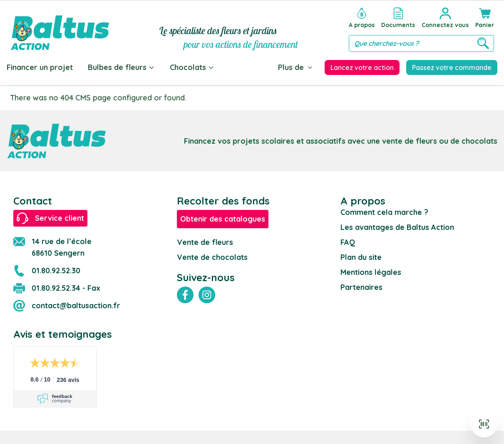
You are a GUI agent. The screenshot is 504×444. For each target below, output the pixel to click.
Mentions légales (371, 272)
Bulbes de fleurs (121, 67)
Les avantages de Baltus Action (397, 227)
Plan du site (361, 257)
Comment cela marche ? (384, 212)
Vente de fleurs (205, 242)
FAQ (348, 242)
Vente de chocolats (212, 257)
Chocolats (192, 67)
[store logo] (60, 28)
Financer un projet (40, 67)
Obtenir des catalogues (223, 219)
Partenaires (361, 287)
